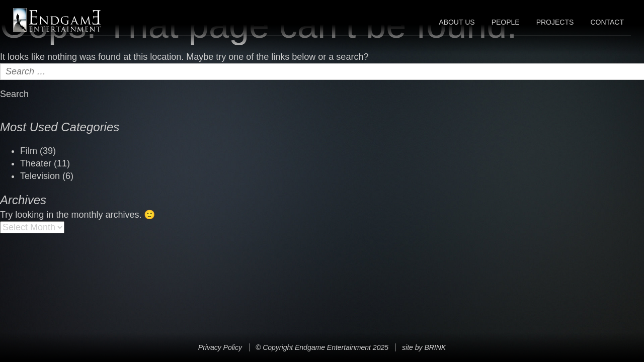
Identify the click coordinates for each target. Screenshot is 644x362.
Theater (36, 163)
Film (29, 151)
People (506, 22)
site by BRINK (424, 347)
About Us (457, 22)
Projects (555, 22)
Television (40, 176)
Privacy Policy (220, 347)
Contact (607, 22)
